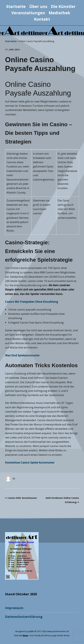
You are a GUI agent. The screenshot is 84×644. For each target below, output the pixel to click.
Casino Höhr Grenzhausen (22, 498)
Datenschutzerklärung (24, 617)
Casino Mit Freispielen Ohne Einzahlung (32, 302)
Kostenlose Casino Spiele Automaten (30, 462)
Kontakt (42, 19)
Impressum (14, 608)
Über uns (38, 6)
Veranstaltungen (28, 13)
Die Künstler (63, 6)
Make (26, 636)
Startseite (16, 6)
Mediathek (59, 13)
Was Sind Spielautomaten (22, 355)
